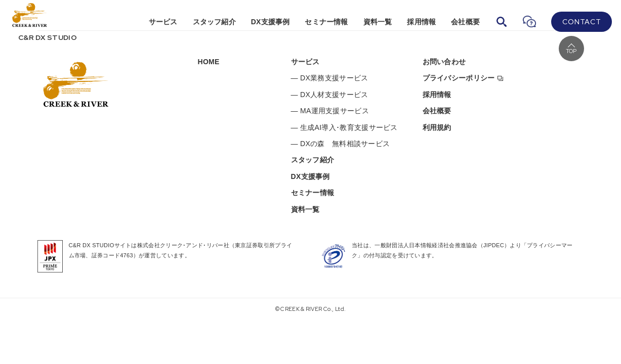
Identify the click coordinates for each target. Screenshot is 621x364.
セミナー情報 (326, 22)
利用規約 (437, 127)
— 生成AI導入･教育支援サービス (344, 127)
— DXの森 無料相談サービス (341, 144)
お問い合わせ (444, 62)
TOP (571, 51)
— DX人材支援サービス (330, 95)
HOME (209, 62)
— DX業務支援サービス (330, 78)
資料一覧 (378, 22)
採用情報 (421, 22)
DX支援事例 (271, 22)
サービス (163, 22)
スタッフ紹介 (214, 22)
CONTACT (582, 22)
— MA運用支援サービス (330, 111)
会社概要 (465, 22)
